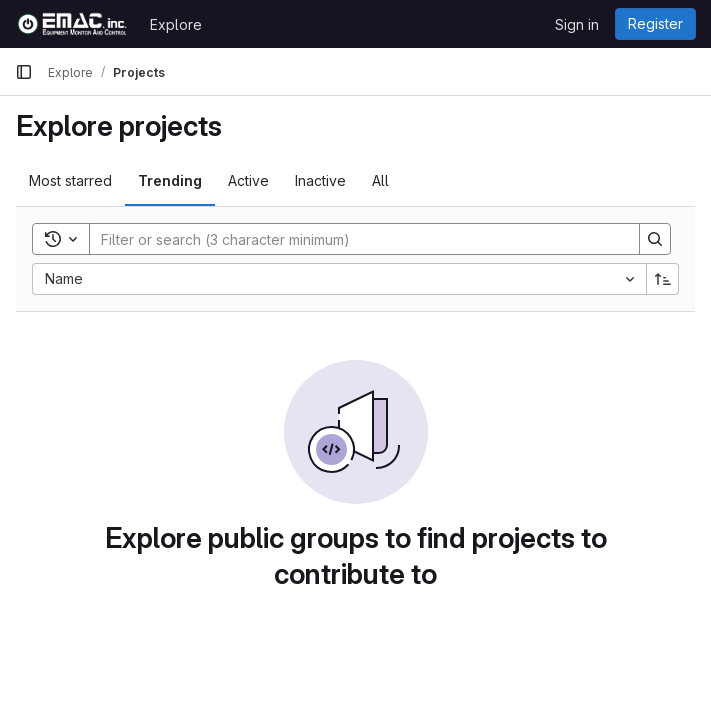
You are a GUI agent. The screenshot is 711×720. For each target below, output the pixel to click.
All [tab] (380, 180)
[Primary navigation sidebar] (24, 72)
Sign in (577, 24)
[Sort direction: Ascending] (663, 279)
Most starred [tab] (70, 180)
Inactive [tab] (320, 180)
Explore (176, 24)
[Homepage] (72, 24)
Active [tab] (248, 180)
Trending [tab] (170, 180)
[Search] (354, 239)
